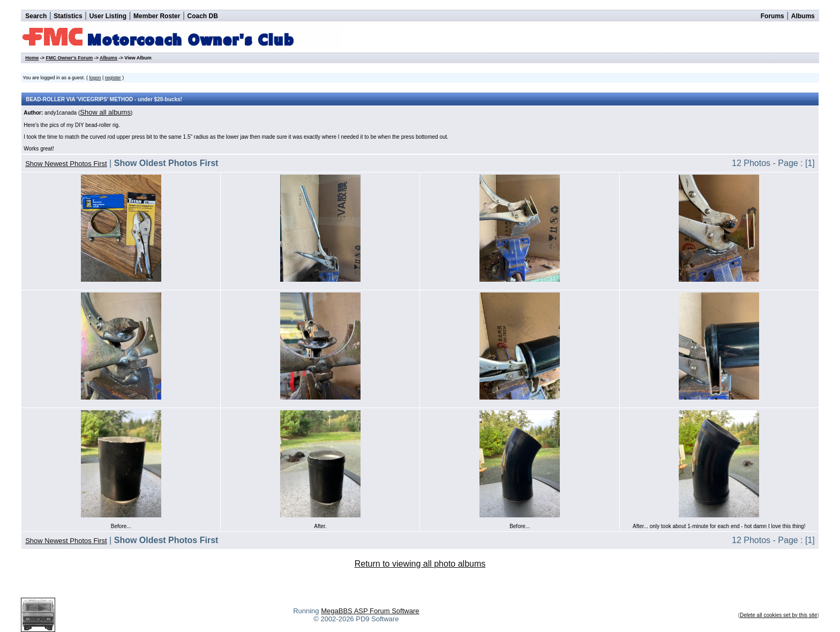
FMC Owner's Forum (69, 58)
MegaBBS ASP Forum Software (370, 611)
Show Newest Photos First (66, 164)
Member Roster (157, 16)
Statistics (68, 16)
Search (36, 16)
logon (95, 78)
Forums (772, 16)
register (113, 78)
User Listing (108, 16)
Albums (803, 16)
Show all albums (105, 112)
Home (32, 58)
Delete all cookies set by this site (779, 615)
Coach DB (203, 16)
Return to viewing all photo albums (420, 564)
